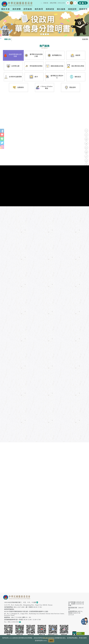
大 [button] (68, 3)
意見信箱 (23, 622)
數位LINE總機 (85, 621)
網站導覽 (53, 3)
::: (42, 3)
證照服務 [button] (28, 9)
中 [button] (72, 3)
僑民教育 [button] (39, 9)
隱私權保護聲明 (48, 638)
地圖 (38, 602)
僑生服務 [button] (61, 9)
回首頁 (46, 3)
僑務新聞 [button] (72, 9)
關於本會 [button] (6, 9)
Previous (6, 24)
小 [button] (75, 3)
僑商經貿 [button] (50, 9)
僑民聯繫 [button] (17, 9)
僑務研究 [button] (83, 9)
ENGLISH (61, 3)
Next (83, 24)
